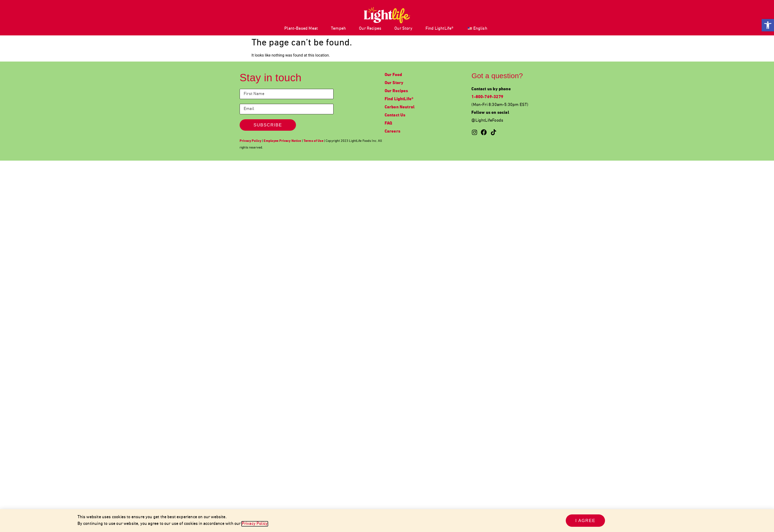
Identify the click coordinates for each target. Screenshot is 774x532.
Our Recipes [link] (370, 29)
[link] (768, 25)
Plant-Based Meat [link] (301, 29)
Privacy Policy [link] (255, 524)
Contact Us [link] (395, 115)
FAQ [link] (388, 123)
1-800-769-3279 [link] (487, 97)
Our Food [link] (393, 75)
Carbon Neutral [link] (400, 107)
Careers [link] (392, 132)
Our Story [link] (403, 29)
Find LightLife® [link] (440, 29)
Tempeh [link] (338, 29)
